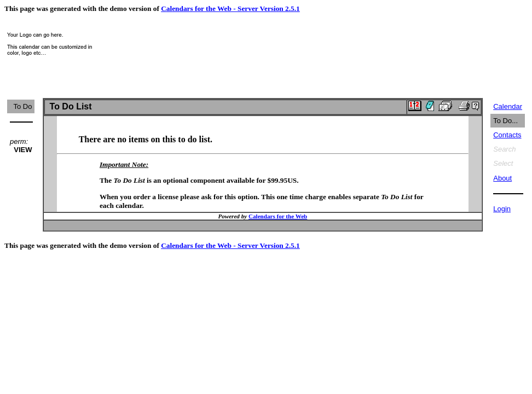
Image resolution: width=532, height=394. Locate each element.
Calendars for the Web (278, 216)
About (502, 178)
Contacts (507, 135)
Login (502, 209)
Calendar (508, 106)
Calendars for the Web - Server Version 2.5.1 (230, 8)
